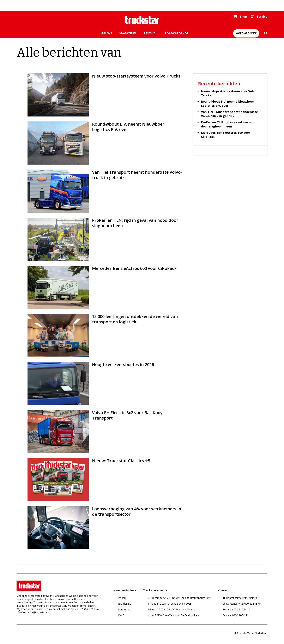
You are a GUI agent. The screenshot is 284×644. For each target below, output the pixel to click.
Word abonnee (246, 33)
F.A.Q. (122, 615)
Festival (151, 33)
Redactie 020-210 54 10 (236, 609)
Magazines (128, 33)
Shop (243, 17)
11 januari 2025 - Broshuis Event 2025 (170, 604)
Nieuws (106, 33)
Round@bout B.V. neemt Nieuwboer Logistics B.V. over (228, 104)
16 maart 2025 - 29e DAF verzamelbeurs (171, 609)
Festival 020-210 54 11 (236, 615)
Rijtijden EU (125, 604)
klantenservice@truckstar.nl (242, 598)
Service (262, 17)
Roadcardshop (177, 33)
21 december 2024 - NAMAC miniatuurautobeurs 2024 (180, 598)
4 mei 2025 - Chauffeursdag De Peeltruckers (174, 615)
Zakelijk (123, 598)
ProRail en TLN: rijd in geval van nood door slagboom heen (229, 124)
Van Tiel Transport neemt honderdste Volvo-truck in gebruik (229, 114)
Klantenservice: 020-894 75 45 (243, 604)
